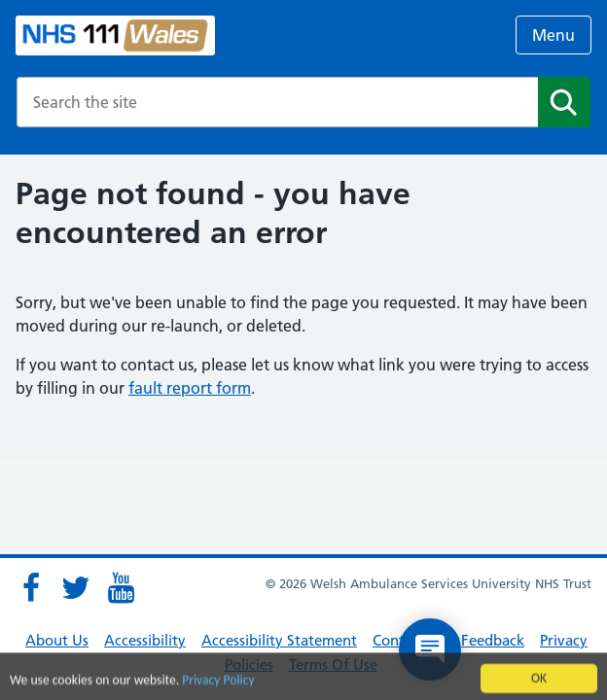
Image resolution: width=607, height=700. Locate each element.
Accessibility (145, 640)
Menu (553, 35)
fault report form (190, 388)
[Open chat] (430, 649)
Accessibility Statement (279, 640)
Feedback (493, 640)
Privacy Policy (218, 683)
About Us (57, 640)
